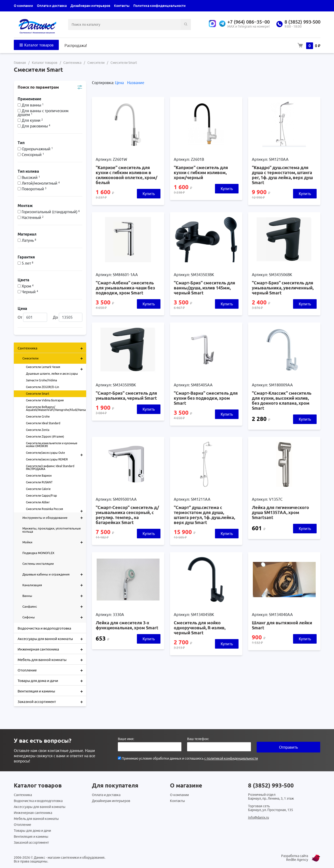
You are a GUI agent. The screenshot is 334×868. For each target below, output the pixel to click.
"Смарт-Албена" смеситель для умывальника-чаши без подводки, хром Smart (125, 288)
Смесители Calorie (38, 489)
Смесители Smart (38, 394)
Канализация (54, 585)
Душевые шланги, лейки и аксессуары (52, 374)
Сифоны (54, 617)
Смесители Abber (38, 502)
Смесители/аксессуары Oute (56, 453)
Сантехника (52, 348)
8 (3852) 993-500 (302, 22)
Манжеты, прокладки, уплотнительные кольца (52, 530)
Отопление (52, 670)
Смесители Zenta (38, 430)
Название (136, 83)
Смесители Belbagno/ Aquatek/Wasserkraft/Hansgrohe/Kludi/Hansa (56, 408)
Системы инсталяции (38, 564)
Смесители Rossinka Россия (56, 509)
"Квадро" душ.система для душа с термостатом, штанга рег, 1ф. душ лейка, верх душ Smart (282, 175)
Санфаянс (54, 606)
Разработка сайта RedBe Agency (295, 858)
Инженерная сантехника (52, 649)
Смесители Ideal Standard (43, 423)
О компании (23, 6)
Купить (149, 194)
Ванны (54, 596)
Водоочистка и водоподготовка (44, 628)
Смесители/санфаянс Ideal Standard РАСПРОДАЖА (50, 467)
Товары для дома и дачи (52, 680)
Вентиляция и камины (52, 691)
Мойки (54, 542)
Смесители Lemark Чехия (56, 367)
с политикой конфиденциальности (231, 758)
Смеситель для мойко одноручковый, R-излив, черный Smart (200, 628)
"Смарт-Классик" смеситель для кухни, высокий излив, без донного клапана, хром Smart (282, 401)
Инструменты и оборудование (54, 518)
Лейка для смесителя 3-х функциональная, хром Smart (127, 625)
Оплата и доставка (52, 6)
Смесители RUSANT (39, 482)
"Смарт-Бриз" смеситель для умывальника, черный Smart (126, 396)
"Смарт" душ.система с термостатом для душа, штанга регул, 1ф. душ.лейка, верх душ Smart (204, 515)
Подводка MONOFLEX (38, 553)
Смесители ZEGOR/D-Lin (42, 387)
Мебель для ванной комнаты (52, 659)
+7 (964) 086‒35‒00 (249, 22)
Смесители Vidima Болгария (45, 400)
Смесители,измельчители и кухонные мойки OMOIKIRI (52, 445)
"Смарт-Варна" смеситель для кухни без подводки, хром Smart (206, 398)
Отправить (288, 747)
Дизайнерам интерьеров (90, 6)
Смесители (54, 358)
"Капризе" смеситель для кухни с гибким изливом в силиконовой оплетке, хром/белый (127, 175)
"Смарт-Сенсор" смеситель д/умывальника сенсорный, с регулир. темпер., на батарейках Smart (127, 515)
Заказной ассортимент (52, 701)
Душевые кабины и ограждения (54, 574)
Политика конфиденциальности (160, 6)
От (32, 317)
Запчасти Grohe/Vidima (41, 380)
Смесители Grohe (38, 416)
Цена (120, 83)
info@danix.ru (259, 818)
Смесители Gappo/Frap (41, 496)
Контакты (122, 6)
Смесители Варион (39, 476)
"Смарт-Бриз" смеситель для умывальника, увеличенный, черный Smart (283, 288)
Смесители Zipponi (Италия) (45, 437)
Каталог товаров (36, 45)
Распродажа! (76, 45)
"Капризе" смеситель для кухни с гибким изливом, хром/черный (201, 172)
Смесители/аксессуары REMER (47, 459)
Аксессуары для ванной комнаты (52, 638)
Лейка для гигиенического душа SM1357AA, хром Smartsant (280, 512)
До (68, 317)
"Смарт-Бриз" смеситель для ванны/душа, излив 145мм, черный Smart (204, 288)
